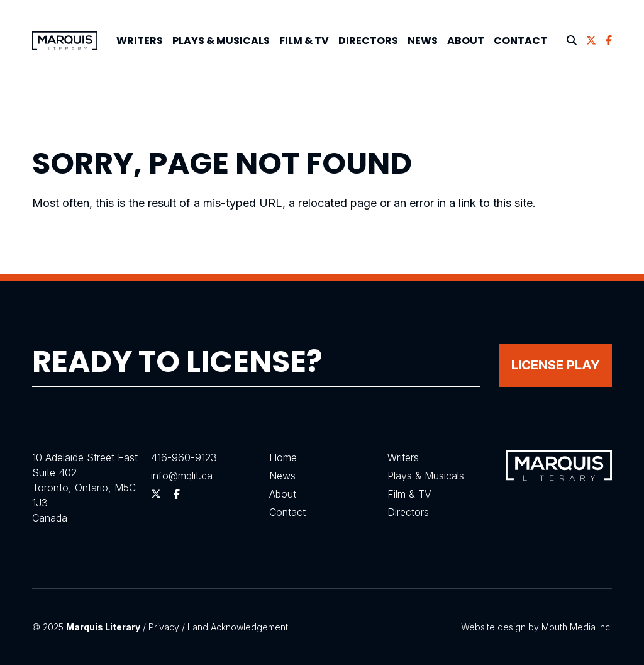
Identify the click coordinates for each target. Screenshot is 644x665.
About (466, 41)
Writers (140, 41)
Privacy (164, 627)
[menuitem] (140, 41)
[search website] (572, 41)
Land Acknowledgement (238, 627)
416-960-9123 (184, 457)
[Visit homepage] (65, 41)
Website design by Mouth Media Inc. (536, 627)
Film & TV (304, 41)
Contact (520, 41)
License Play (556, 365)
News (423, 41)
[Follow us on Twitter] (591, 41)
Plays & (221, 41)
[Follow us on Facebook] (609, 41)
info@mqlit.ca (182, 476)
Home (283, 457)
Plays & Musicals (426, 476)
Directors (368, 41)
